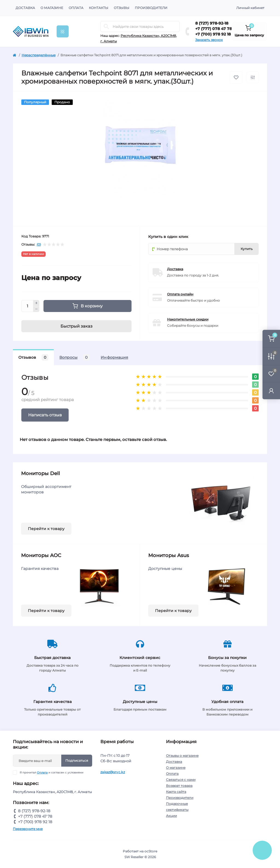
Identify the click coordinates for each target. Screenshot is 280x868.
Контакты (99, 8)
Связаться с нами (181, 780)
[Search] (106, 27)
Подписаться (77, 760)
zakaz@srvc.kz (113, 772)
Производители (151, 8)
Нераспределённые (39, 55)
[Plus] (36, 303)
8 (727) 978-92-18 (212, 23)
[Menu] (63, 31)
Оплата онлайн (180, 294)
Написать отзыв (45, 415)
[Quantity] (27, 306)
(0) (39, 245)
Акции (171, 816)
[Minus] (36, 309)
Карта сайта (176, 792)
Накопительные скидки (188, 319)
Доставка (25, 8)
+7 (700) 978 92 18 (213, 34)
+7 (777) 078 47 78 (214, 29)
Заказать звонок (209, 40)
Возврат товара (179, 786)
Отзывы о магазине (182, 756)
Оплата (76, 8)
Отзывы (122, 8)
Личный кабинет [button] (250, 8)
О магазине (52, 8)
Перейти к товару (46, 529)
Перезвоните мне (28, 829)
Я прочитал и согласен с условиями (52, 773)
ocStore (151, 851)
